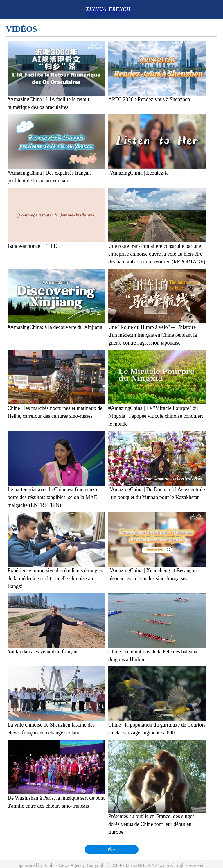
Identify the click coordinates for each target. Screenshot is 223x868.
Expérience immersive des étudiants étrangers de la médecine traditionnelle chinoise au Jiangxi (55, 578)
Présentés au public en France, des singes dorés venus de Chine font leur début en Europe (151, 824)
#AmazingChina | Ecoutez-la (139, 173)
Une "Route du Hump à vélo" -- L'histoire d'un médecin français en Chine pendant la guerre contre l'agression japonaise (153, 335)
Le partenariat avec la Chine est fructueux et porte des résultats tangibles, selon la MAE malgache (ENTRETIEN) (54, 497)
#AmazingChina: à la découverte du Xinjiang (55, 327)
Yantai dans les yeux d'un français (43, 652)
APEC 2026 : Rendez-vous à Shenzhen (149, 99)
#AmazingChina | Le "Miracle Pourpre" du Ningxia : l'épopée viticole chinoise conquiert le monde (156, 416)
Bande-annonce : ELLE (32, 246)
